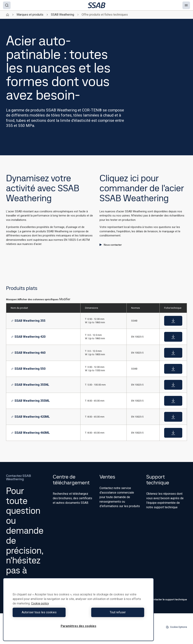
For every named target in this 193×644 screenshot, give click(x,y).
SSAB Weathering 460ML (30, 433)
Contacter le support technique (167, 599)
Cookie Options (176, 627)
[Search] (7, 5)
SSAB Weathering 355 (28, 321)
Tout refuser (112, 612)
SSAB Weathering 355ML (30, 401)
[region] (78, 609)
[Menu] (186, 5)
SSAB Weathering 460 (28, 353)
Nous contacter (111, 245)
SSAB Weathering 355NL (30, 385)
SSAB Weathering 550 (28, 369)
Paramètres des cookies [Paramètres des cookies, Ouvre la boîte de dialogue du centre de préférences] (79, 626)
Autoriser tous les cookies (45, 612)
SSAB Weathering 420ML (30, 417)
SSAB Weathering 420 (28, 337)
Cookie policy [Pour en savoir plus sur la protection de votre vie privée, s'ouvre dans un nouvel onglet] (40, 603)
